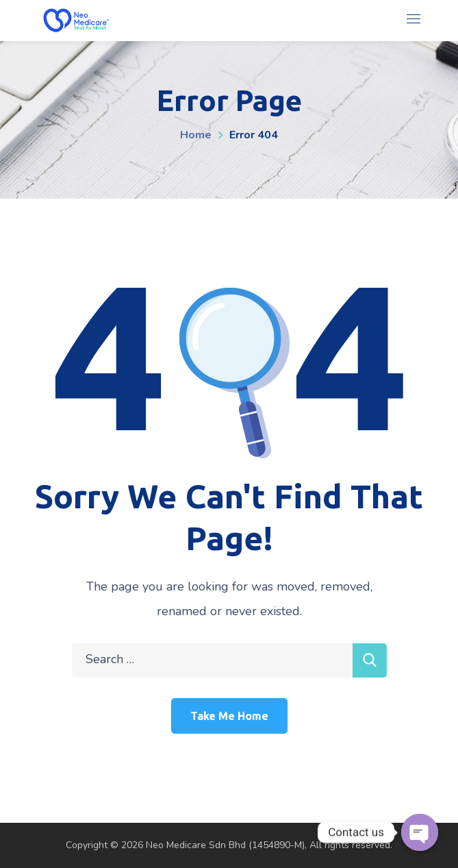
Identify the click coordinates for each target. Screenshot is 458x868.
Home (196, 135)
